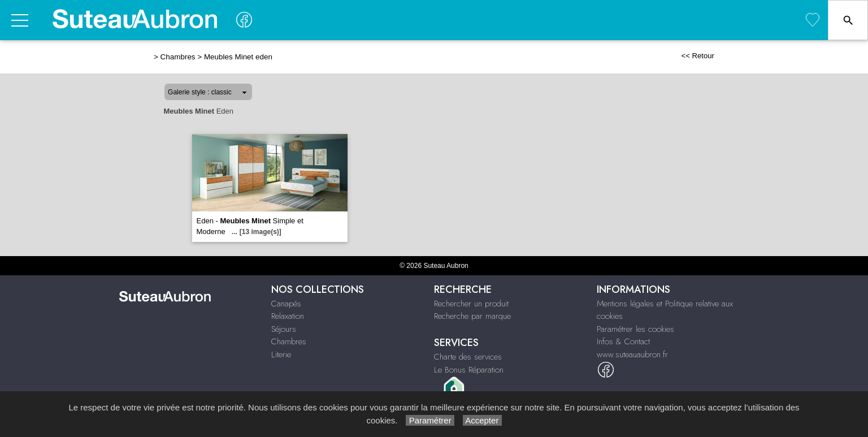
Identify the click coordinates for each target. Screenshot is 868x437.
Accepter (482, 420)
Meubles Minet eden (238, 57)
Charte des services (468, 357)
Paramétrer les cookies (635, 329)
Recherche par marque (472, 316)
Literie (281, 354)
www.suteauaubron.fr (632, 354)
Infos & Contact (623, 341)
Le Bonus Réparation (469, 370)
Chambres (178, 57)
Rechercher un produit (471, 304)
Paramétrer (430, 420)
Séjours (284, 329)
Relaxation (288, 316)
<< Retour (698, 56)
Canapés (286, 304)
